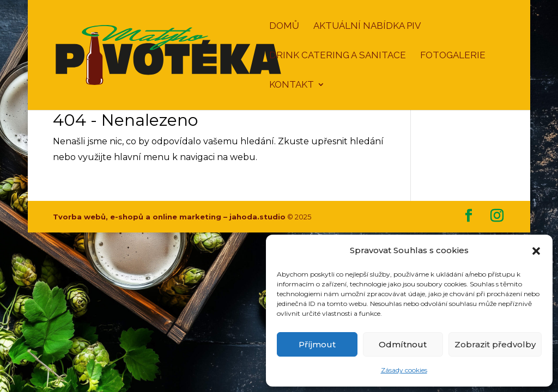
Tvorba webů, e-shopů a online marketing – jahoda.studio (169, 217)
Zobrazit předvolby (495, 344)
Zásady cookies (404, 370)
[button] (536, 251)
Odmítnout (403, 344)
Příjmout (317, 344)
